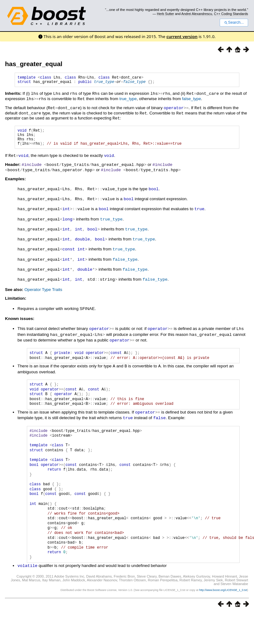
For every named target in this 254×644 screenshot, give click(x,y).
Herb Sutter (166, 14)
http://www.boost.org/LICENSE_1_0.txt (223, 588)
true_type (104, 83)
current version (182, 36)
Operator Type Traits (43, 290)
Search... (234, 22)
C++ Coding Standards (231, 14)
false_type (134, 83)
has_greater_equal (34, 64)
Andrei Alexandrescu (197, 14)
